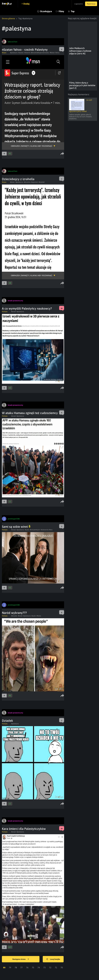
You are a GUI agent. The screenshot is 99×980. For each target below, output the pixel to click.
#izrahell (42, 182)
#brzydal (14, 616)
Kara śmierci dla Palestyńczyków (24, 829)
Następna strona (21, 959)
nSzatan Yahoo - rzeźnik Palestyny (25, 50)
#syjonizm (35, 182)
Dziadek (7, 721)
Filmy (61, 11)
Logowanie (77, 4)
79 (10, 967)
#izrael (14, 312)
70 (62, 967)
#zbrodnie (27, 182)
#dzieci (12, 182)
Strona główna (8, 18)
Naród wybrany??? (14, 613)
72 (50, 967)
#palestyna (14, 53)
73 (45, 967)
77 (21, 967)
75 (33, 967)
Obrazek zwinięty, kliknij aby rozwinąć (32, 146)
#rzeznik (27, 53)
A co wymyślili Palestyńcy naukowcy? (27, 308)
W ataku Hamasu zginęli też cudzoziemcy (30, 413)
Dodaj (27, 4)
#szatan (21, 53)
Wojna (4, 53)
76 (27, 967)
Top (73, 11)
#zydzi (27, 530)
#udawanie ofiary (47, 530)
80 (4, 967)
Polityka (5, 312)
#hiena (39, 616)
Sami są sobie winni (16, 527)
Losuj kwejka (54, 959)
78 (16, 967)
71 (56, 967)
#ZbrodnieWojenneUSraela (40, 53)
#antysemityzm (35, 530)
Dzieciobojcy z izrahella (18, 179)
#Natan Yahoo (55, 53)
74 (39, 967)
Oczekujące (46, 11)
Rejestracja (91, 4)
